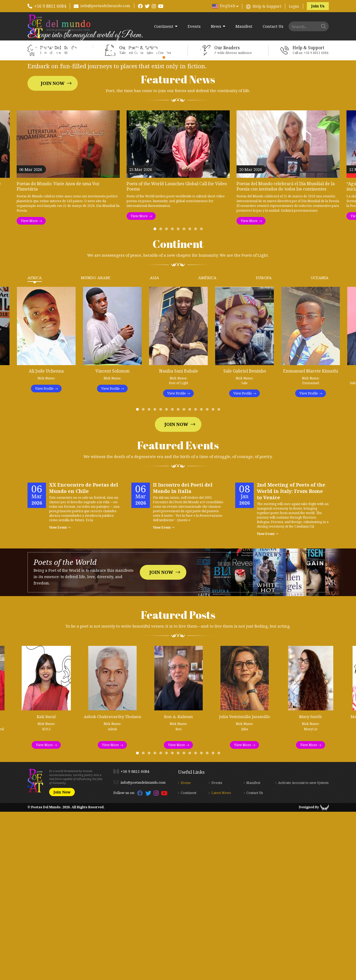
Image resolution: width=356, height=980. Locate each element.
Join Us (318, 6)
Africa (35, 446)
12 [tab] (202, 579)
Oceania (320, 446)
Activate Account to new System (303, 951)
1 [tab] (156, 399)
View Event (60, 696)
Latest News (221, 961)
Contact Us (273, 26)
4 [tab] (173, 399)
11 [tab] (197, 579)
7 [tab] (191, 399)
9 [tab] (202, 399)
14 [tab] (214, 579)
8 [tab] (197, 399)
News (216, 26)
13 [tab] (208, 579)
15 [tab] (220, 579)
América (207, 446)
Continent (164, 26)
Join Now (53, 167)
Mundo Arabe (96, 446)
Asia (154, 446)
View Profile (44, 557)
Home (186, 951)
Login (294, 6)
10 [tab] (191, 579)
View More (29, 389)
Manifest (244, 26)
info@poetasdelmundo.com (105, 6)
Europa (264, 446)
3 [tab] (168, 399)
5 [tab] (179, 399)
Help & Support (267, 6)
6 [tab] (185, 399)
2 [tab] (162, 399)
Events (194, 26)
